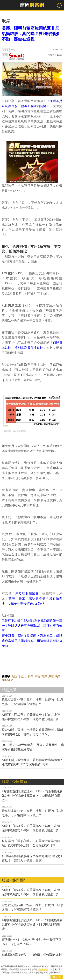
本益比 (22, 676)
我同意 (57, 977)
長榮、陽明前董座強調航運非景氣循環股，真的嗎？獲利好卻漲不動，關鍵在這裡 (30, 34)
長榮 (31, 676)
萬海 (44, 676)
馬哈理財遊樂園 (17, 57)
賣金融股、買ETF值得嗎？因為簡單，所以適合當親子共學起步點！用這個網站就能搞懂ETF (32, 641)
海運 (51, 676)
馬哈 (58, 676)
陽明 (37, 676)
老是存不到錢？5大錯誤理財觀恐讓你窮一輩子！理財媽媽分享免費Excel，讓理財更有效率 (32, 626)
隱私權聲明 (43, 969)
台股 (14, 676)
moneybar (7, 680)
